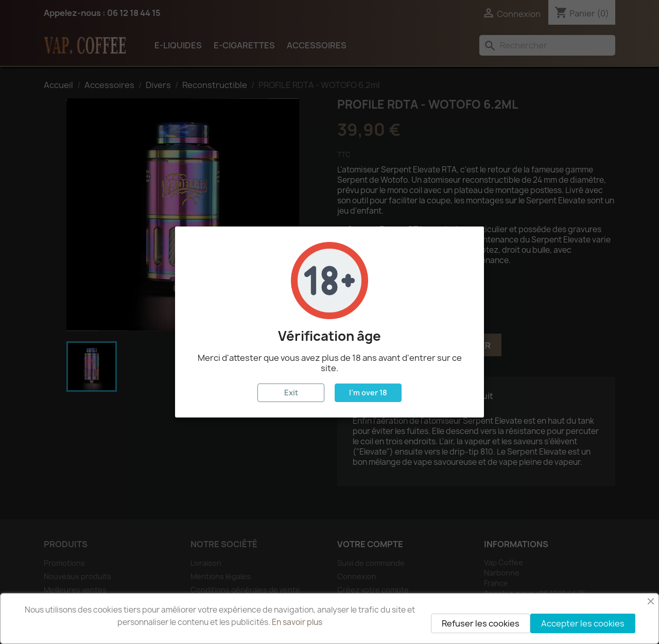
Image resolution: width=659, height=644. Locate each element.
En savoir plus (297, 622)
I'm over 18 (368, 393)
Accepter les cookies (583, 623)
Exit (291, 393)
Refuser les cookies (481, 623)
